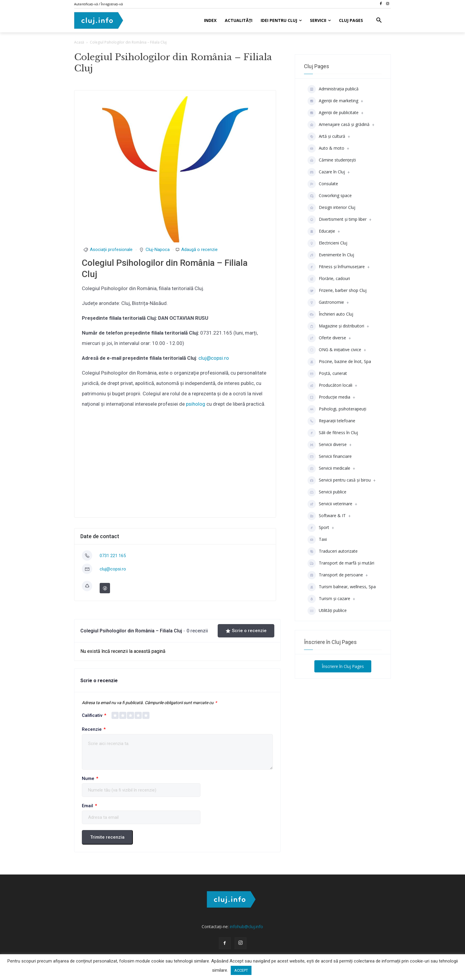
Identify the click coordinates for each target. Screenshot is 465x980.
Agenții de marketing (333, 101)
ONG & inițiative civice (334, 350)
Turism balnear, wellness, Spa (342, 587)
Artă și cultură (326, 137)
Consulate (323, 184)
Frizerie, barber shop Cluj (337, 291)
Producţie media (329, 397)
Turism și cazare (329, 599)
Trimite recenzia (107, 837)
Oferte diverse (327, 338)
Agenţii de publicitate (333, 113)
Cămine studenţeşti (332, 160)
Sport (318, 528)
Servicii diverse (327, 445)
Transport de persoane (335, 575)
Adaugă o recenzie (199, 250)
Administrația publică (333, 89)
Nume (90, 779)
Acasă (79, 42)
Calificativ (94, 716)
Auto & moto (326, 148)
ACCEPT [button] (241, 970)
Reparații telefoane (331, 421)
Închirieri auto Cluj (330, 314)
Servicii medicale (329, 469)
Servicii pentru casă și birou (339, 480)
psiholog (196, 404)
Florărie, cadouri (329, 279)
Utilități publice (327, 611)
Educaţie (321, 231)
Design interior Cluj (331, 208)
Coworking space (330, 196)
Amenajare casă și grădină (339, 125)
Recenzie (94, 729)
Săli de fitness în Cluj (333, 433)
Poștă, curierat (327, 374)
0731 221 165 (113, 556)
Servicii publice (327, 492)
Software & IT (327, 516)
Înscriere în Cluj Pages (343, 666)
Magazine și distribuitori (336, 326)
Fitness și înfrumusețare (336, 267)
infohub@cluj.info (246, 927)
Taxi (317, 540)
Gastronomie (326, 303)
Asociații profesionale (111, 250)
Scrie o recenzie (246, 631)
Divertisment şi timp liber (337, 220)
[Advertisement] (175, 466)
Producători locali (330, 386)
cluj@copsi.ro (214, 358)
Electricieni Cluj (327, 243)
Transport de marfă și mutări (341, 563)
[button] (379, 20)
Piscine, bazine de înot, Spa (339, 362)
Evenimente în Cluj (331, 255)
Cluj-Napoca (158, 250)
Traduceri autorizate (333, 551)
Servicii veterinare (330, 504)
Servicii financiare (330, 457)
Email (89, 806)
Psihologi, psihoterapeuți (337, 409)
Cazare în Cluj (326, 172)
